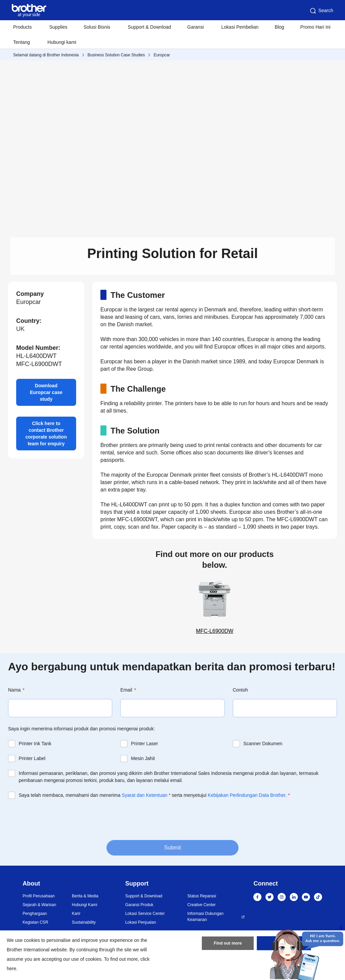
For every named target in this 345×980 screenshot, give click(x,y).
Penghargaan (35, 914)
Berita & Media (85, 896)
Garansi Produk (139, 905)
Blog (279, 27)
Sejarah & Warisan (39, 905)
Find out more (228, 945)
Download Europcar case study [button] (46, 392)
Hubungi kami (62, 42)
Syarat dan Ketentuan (144, 795)
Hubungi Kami (84, 905)
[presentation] (59, 819)
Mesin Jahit (143, 758)
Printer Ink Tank (35, 744)
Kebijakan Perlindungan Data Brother (247, 795)
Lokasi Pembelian (240, 27)
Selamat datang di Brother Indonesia (46, 55)
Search (321, 11)
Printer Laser (145, 744)
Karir (76, 914)
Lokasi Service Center (145, 914)
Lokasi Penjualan (141, 922)
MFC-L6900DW (215, 606)
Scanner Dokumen (263, 744)
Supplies (58, 27)
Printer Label (32, 758)
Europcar (162, 55)
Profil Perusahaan (39, 896)
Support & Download (149, 27)
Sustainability (84, 922)
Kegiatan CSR (35, 922)
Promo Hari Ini (315, 27)
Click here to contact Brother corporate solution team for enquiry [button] (46, 433)
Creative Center (201, 905)
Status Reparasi (202, 896)
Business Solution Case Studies (116, 55)
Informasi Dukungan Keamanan (205, 917)
